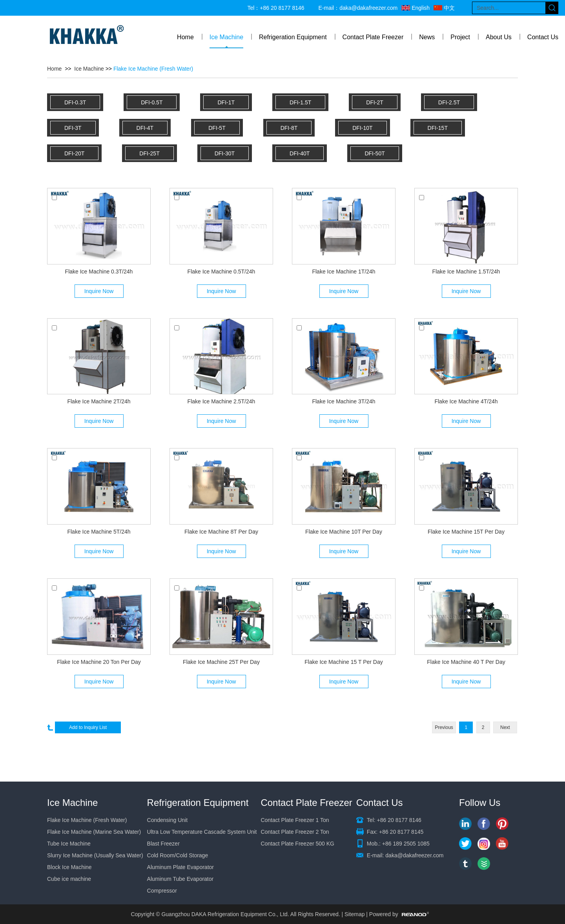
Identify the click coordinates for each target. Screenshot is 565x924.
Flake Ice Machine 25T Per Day (221, 662)
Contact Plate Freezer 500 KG (297, 844)
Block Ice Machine (69, 867)
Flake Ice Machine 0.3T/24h (99, 272)
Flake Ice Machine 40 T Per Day (466, 662)
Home (185, 37)
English (421, 8)
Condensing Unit (168, 820)
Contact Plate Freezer (373, 37)
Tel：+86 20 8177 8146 (276, 8)
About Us (499, 37)
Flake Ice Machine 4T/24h (466, 401)
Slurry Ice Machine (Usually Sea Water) (95, 855)
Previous (444, 727)
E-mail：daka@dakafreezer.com (358, 8)
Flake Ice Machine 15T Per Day (466, 532)
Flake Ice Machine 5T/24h (99, 532)
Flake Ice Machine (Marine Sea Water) (94, 832)
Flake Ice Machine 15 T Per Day (344, 662)
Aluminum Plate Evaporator (180, 867)
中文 (449, 8)
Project (460, 37)
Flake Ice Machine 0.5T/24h (221, 272)
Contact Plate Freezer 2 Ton (295, 832)
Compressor (162, 891)
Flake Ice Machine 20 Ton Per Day (99, 662)
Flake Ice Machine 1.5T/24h (466, 272)
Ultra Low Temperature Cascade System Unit (202, 832)
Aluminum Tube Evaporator (180, 879)
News (427, 37)
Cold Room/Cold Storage (178, 855)
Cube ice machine (69, 879)
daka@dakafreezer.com (414, 855)
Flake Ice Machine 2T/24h (99, 401)
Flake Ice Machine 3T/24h (344, 401)
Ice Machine (226, 37)
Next (505, 727)
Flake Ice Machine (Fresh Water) (153, 69)
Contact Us (543, 37)
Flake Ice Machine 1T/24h (344, 272)
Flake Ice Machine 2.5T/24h (221, 401)
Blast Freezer (163, 844)
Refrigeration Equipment (293, 37)
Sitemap (354, 914)
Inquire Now (99, 291)
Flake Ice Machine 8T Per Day (221, 532)
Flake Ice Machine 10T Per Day (344, 532)
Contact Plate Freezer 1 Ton (295, 820)
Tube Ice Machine (69, 844)
